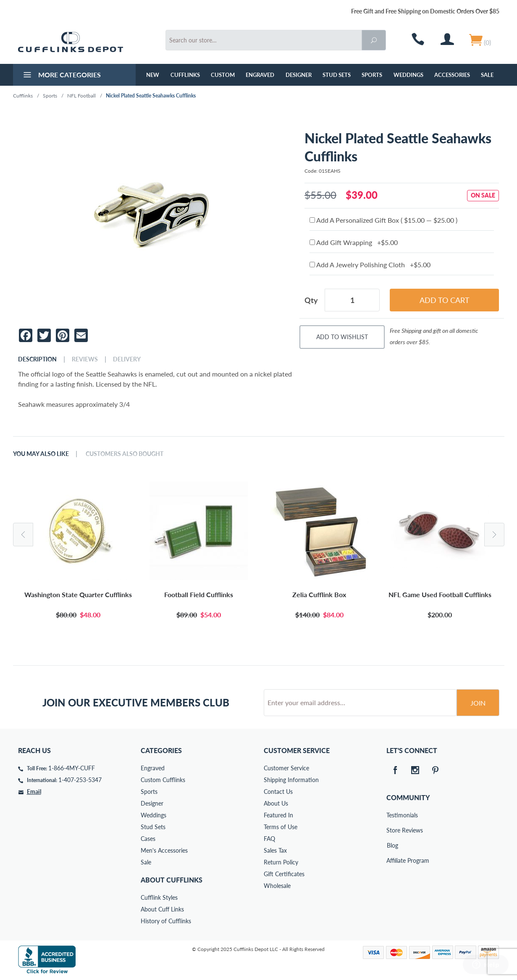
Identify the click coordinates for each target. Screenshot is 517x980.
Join (478, 703)
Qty (311, 300)
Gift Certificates (284, 874)
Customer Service (286, 768)
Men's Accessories (164, 850)
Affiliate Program (392, 860)
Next (494, 535)
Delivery (127, 359)
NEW (153, 75)
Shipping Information (291, 780)
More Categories (61, 76)
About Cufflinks (172, 880)
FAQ (269, 839)
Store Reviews (392, 830)
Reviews (85, 359)
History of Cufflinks (166, 921)
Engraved (260, 75)
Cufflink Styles (159, 897)
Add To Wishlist (342, 337)
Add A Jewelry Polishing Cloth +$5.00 (370, 265)
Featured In (278, 815)
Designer (299, 75)
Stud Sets (337, 75)
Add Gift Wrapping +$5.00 (354, 242)
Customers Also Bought (125, 454)
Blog (392, 845)
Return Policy (281, 862)
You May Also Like (41, 454)
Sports (372, 75)
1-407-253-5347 (80, 780)
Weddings (408, 75)
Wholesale (277, 886)
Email (34, 792)
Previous (23, 535)
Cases (148, 839)
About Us (276, 803)
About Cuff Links (162, 909)
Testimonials (392, 815)
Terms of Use (281, 827)
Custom (223, 75)
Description (37, 359)
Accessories (452, 75)
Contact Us (278, 792)
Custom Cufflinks (163, 780)
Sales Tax (275, 850)
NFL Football (81, 96)
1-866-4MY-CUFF (72, 768)
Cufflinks (185, 75)
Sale (487, 75)
